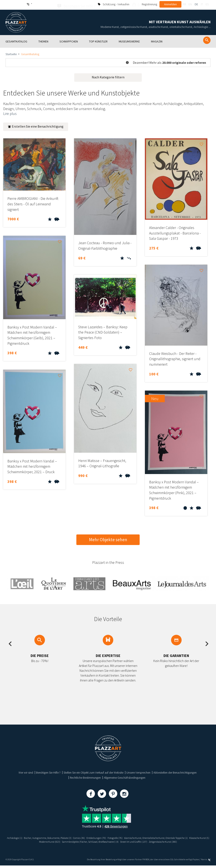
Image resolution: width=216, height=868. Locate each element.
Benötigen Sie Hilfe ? (48, 771)
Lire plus (10, 112)
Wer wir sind (26, 771)
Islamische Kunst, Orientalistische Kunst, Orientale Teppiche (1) (48, 841)
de (196, 4)
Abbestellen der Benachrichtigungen (175, 771)
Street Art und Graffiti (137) (90, 844)
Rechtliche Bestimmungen (85, 777)
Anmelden (170, 4)
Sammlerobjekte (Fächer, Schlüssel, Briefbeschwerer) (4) (172, 841)
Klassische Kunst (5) (99, 841)
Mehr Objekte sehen (108, 538)
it (202, 4)
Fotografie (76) (166, 837)
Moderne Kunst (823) (125, 841)
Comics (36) (124, 837)
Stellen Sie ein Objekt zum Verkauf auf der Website (93, 771)
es (207, 4)
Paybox (196, 862)
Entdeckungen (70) (144, 837)
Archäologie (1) (51, 837)
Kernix (206, 862)
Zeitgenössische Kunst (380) (124, 844)
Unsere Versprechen (138, 771)
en (190, 4)
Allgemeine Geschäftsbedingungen (125, 777)
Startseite (11, 53)
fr (184, 4)
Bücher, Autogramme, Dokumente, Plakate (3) (88, 837)
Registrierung (149, 4)
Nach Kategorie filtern (108, 76)
